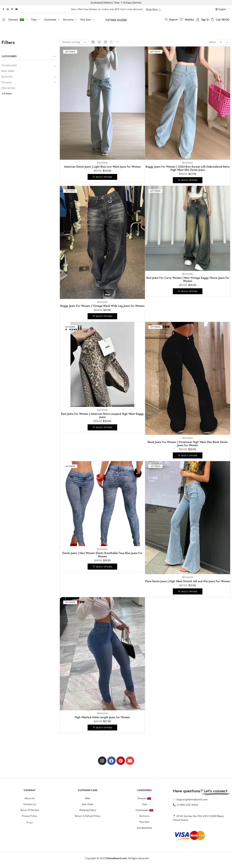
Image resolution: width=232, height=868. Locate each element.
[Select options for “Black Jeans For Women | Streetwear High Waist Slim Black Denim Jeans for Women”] (188, 455)
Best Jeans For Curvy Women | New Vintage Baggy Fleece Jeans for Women (188, 279)
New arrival (8, 88)
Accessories (9, 65)
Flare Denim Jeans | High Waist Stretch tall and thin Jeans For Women (188, 581)
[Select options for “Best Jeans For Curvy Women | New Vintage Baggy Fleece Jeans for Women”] (188, 291)
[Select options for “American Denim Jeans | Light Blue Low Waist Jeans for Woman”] (102, 177)
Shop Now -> (153, 9)
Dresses (7, 82)
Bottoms (7, 77)
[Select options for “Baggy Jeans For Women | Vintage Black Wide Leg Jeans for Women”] (102, 316)
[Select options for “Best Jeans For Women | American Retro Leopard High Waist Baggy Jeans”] (102, 427)
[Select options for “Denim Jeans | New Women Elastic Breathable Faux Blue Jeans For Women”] (102, 567)
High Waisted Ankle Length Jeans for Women (102, 717)
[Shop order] (74, 42)
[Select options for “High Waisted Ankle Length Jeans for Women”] (102, 728)
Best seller (8, 71)
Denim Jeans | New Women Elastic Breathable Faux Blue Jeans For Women (102, 555)
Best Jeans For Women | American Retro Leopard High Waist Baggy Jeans (102, 415)
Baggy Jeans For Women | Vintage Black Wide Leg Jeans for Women (102, 306)
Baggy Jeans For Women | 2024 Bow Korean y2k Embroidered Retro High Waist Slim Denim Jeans (188, 168)
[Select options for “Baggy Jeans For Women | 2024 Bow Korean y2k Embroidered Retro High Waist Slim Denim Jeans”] (188, 180)
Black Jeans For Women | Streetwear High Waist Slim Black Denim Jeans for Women (188, 444)
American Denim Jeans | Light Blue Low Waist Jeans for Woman (102, 167)
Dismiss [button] (137, 3)
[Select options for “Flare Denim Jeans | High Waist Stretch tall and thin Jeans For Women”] (188, 591)
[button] (171, 19)
